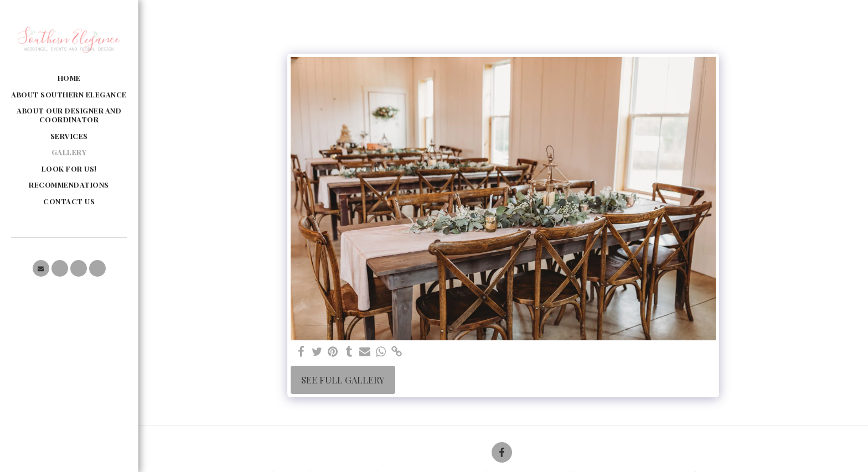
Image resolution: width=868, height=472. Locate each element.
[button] (41, 268)
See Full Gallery (343, 380)
